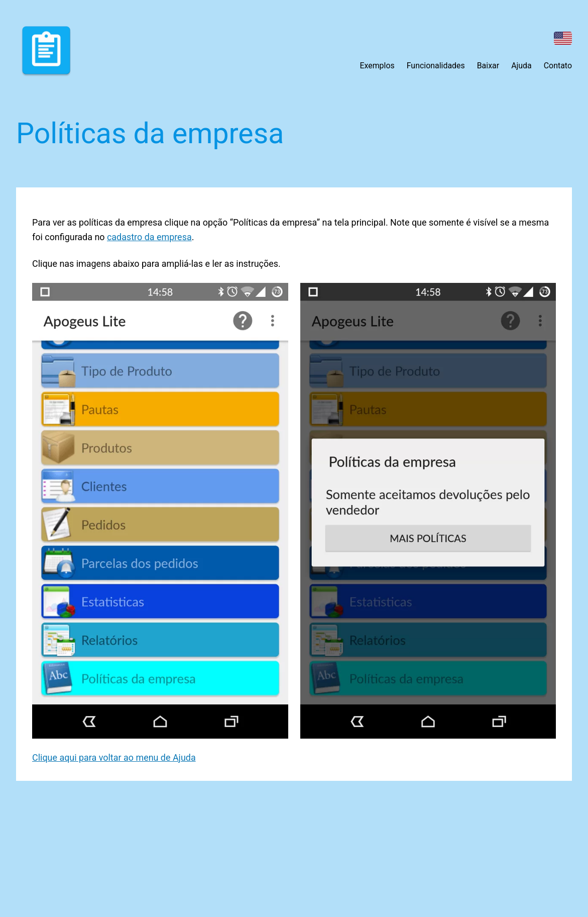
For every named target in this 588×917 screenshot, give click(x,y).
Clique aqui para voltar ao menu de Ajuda (114, 757)
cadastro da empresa (149, 237)
